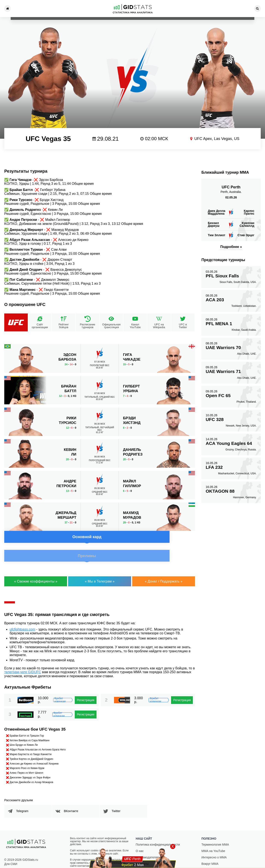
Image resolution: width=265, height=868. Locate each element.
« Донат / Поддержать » (164, 568)
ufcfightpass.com (22, 616)
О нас (140, 837)
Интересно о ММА (214, 844)
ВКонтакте (74, 798)
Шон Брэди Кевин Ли (24, 732)
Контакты (237, 9)
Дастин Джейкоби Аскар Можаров (31, 769)
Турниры (26, 9)
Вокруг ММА (210, 850)
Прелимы (149, 352)
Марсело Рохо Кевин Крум (27, 755)
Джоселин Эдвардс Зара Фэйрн (30, 764)
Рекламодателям (148, 844)
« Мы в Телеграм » (100, 568)
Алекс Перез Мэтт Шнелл (26, 759)
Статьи (176, 9)
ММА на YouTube (213, 837)
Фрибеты (207, 9)
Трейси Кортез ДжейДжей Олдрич (31, 746)
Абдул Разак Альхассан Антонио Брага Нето (38, 736)
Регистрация (86, 687)
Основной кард (50, 352)
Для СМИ (11, 851)
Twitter (119, 798)
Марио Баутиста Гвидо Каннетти (31, 741)
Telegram (25, 798)
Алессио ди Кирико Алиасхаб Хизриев (34, 750)
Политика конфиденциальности (158, 831)
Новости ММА (56, 9)
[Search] (258, 9)
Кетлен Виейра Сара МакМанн (30, 727)
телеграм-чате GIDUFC (23, 659)
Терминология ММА (215, 831)
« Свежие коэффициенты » (36, 568)
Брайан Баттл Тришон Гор (27, 722)
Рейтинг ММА (87, 9)
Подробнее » (231, 247)
